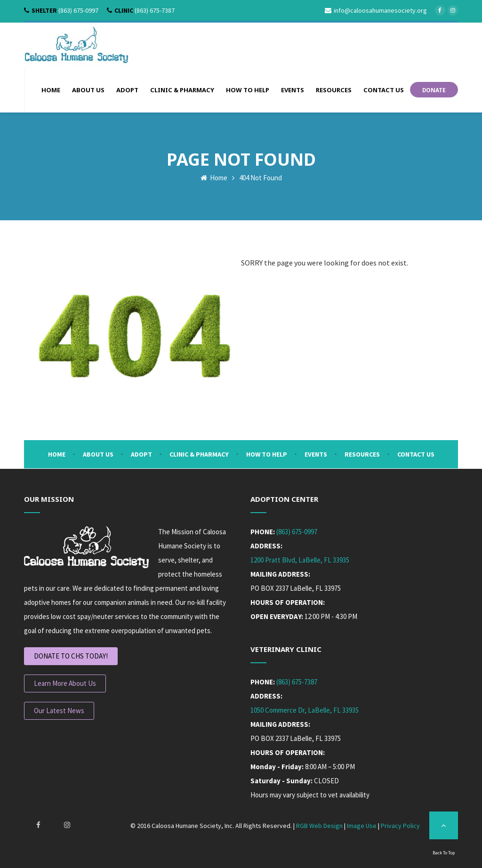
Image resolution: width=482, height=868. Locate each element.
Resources (362, 454)
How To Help (267, 454)
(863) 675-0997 (297, 532)
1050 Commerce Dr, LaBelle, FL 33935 (305, 710)
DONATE (434, 89)
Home (214, 177)
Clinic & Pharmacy (199, 454)
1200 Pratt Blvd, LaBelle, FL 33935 (300, 560)
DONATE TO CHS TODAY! (71, 656)
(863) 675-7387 (297, 682)
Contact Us (416, 454)
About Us (98, 454)
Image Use (362, 826)
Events (316, 454)
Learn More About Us (65, 683)
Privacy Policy (400, 826)
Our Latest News (59, 711)
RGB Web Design (319, 826)
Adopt (141, 454)
